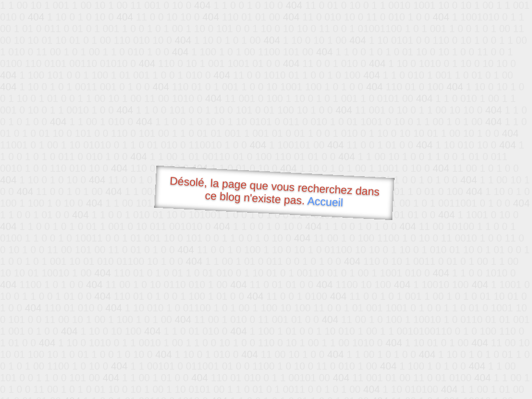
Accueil (325, 201)
